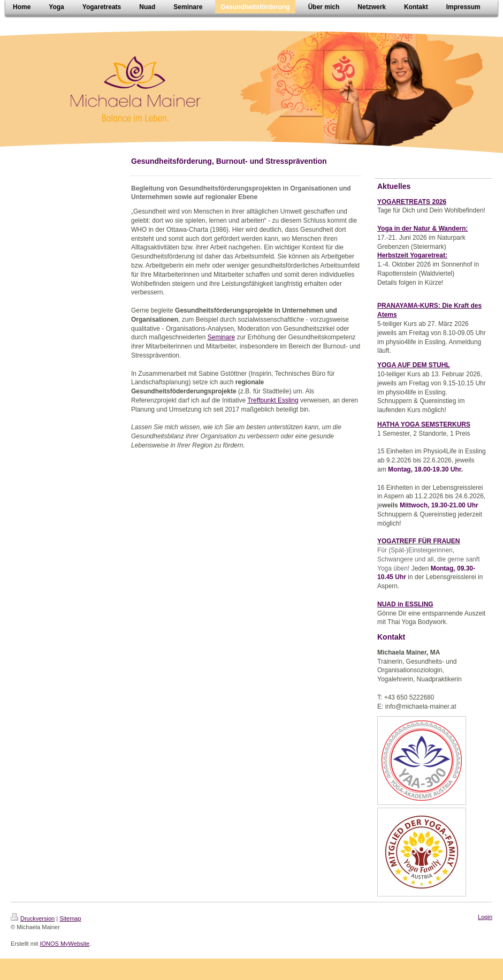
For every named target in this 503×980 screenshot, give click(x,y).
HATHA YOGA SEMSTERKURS (424, 424)
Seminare (221, 337)
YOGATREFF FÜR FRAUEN (418, 541)
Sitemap (70, 918)
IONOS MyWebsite (64, 944)
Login (485, 917)
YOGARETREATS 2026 (412, 202)
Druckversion (33, 918)
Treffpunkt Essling (273, 400)
